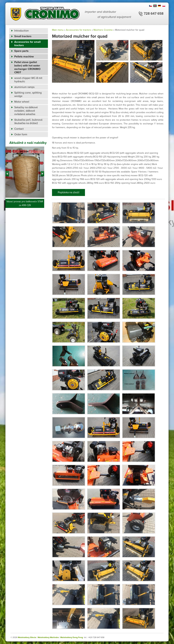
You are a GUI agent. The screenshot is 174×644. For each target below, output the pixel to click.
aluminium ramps (24, 87)
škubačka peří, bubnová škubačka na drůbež (28, 122)
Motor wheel (22, 102)
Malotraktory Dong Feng (72, 637)
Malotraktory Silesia (27, 637)
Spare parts (21, 51)
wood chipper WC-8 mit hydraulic (28, 80)
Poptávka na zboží (69, 192)
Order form (21, 134)
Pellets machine (24, 57)
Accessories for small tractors (27, 44)
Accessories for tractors (79, 30)
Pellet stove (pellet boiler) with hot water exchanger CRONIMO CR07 (27, 67)
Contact (19, 129)
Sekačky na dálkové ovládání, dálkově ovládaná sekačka (26, 111)
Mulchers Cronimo (103, 30)
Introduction (21, 31)
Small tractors (23, 36)
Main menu (58, 30)
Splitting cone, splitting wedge (28, 94)
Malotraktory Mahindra (48, 637)
